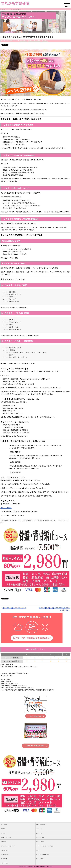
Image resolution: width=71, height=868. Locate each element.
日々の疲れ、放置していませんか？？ (14, 608)
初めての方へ (40, 833)
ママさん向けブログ (34, 41)
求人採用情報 (4, 859)
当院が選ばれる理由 (41, 825)
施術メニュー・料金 (6, 837)
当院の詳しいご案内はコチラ (36, 746)
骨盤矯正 (45, 41)
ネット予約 (39, 829)
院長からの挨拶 (40, 842)
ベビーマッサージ (5, 854)
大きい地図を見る (35, 716)
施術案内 (3, 829)
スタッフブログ (40, 859)
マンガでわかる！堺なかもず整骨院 (45, 846)
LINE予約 (3, 833)
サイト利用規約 (5, 863)
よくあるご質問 (40, 837)
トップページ (4, 825)
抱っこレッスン (5, 850)
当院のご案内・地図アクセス (8, 846)
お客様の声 (23, 41)
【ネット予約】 (6, 508)
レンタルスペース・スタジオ (43, 854)
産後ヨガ (38, 850)
